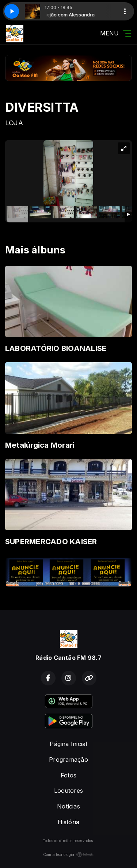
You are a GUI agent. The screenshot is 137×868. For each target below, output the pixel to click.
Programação (68, 760)
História (69, 822)
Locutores (68, 791)
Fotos (68, 775)
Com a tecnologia (69, 854)
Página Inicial (68, 744)
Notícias (68, 806)
